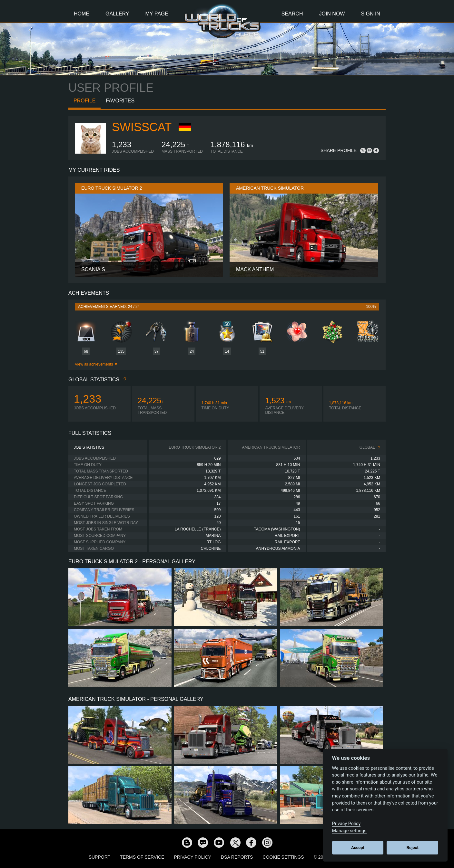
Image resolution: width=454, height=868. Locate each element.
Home (82, 14)
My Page (157, 14)
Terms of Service (142, 857)
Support (99, 857)
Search (292, 14)
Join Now (332, 14)
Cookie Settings (283, 857)
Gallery (117, 14)
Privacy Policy (193, 857)
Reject (413, 848)
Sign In (370, 14)
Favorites (120, 101)
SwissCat (142, 127)
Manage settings (349, 831)
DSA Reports (237, 857)
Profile (84, 101)
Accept (358, 848)
